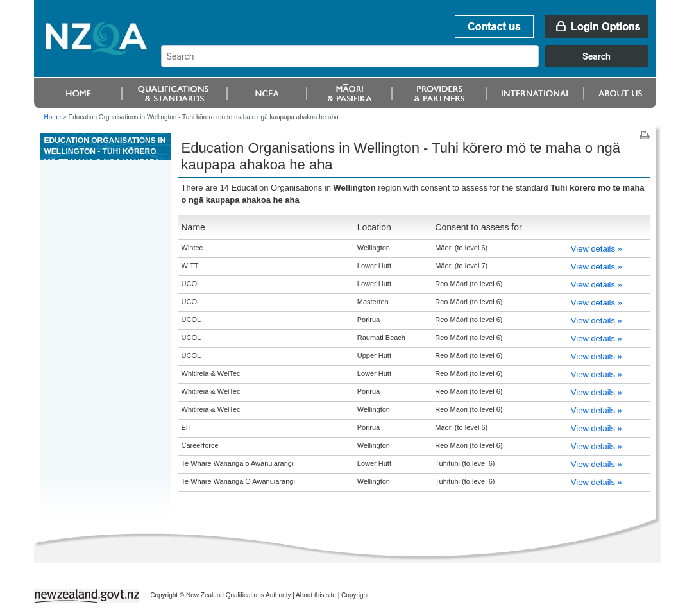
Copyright (355, 595)
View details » (597, 249)
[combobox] (411, 64)
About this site (316, 595)
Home (53, 117)
